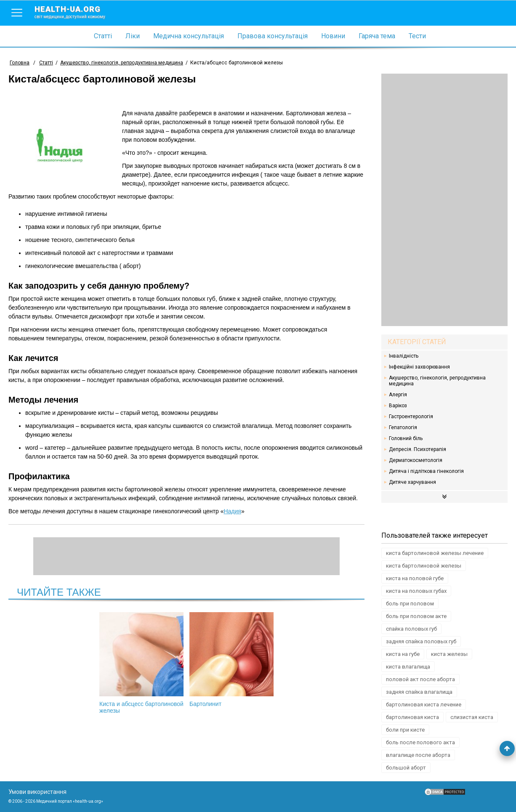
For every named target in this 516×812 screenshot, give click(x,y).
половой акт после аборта (420, 679)
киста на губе (403, 654)
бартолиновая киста (412, 717)
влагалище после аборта (418, 755)
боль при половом (410, 604)
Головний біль (406, 438)
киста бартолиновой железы (424, 566)
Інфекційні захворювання (419, 367)
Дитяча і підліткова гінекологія (426, 471)
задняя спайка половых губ (421, 641)
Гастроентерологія (411, 417)
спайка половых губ (411, 629)
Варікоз (398, 406)
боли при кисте (405, 730)
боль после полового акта (420, 742)
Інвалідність (404, 356)
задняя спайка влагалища (419, 692)
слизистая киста (472, 717)
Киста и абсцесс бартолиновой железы (141, 663)
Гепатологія (403, 427)
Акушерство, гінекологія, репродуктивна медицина (437, 381)
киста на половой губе (415, 578)
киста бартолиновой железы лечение (435, 553)
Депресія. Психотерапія (418, 449)
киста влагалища (408, 667)
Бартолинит (231, 660)
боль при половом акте (416, 616)
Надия (232, 511)
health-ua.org (77, 12)
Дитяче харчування (412, 482)
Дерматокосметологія (416, 460)
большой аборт (406, 768)
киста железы (449, 654)
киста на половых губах (416, 591)
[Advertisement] (444, 200)
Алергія (398, 395)
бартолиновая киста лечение (424, 705)
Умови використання (37, 792)
